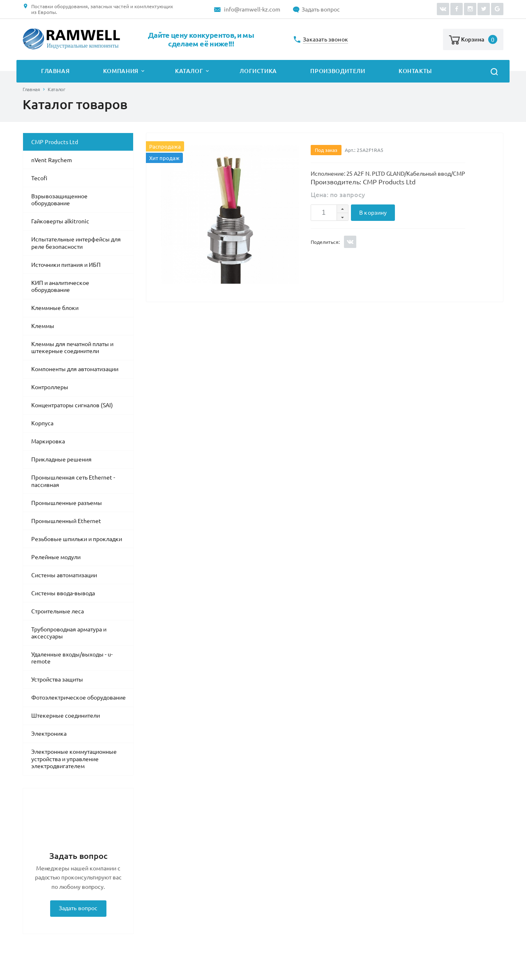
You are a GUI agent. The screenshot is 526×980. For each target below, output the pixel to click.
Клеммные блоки (55, 308)
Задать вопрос (321, 9)
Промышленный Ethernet (66, 521)
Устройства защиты (57, 679)
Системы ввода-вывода (63, 593)
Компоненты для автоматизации (75, 369)
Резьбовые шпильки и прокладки (77, 539)
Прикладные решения (61, 459)
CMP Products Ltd (55, 142)
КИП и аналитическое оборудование (60, 287)
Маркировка (48, 441)
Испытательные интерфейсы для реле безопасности (76, 243)
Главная (55, 71)
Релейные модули (56, 557)
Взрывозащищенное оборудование (59, 200)
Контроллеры (50, 387)
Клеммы (43, 326)
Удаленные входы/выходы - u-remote (72, 658)
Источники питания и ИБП (66, 265)
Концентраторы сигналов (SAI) (72, 405)
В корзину (373, 213)
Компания (121, 71)
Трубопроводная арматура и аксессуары (69, 633)
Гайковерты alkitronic (60, 221)
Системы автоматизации (64, 575)
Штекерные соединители (66, 716)
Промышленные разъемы (67, 503)
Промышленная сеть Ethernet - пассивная (73, 481)
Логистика (258, 71)
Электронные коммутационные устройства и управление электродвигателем (74, 759)
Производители (338, 71)
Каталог (189, 71)
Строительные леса (58, 611)
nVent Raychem (52, 160)
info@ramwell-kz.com (252, 9)
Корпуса (42, 423)
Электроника (49, 734)
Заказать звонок (325, 40)
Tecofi (39, 178)
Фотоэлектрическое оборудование (78, 698)
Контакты (415, 71)
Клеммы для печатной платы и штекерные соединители (72, 348)
